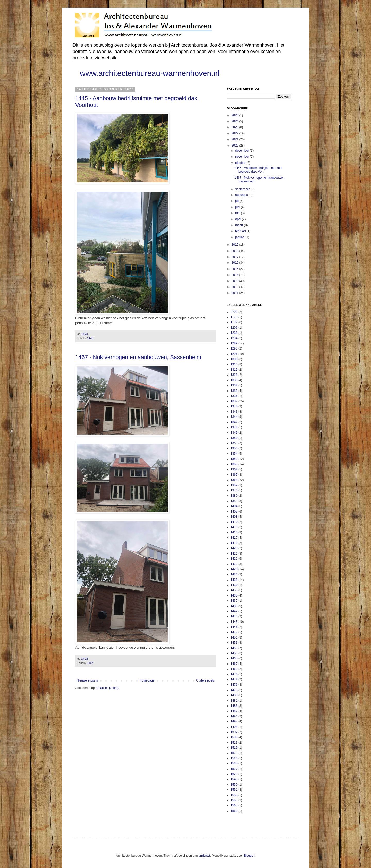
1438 (234, 606)
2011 (235, 293)
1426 (234, 574)
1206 (234, 328)
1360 (234, 464)
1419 (234, 543)
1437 (234, 601)
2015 (235, 269)
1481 (234, 701)
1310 (234, 364)
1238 (234, 333)
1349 (234, 433)
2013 (235, 281)
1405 (234, 512)
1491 (234, 716)
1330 (234, 380)
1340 (234, 406)
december (243, 151)
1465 (234, 658)
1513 (234, 743)
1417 (234, 538)
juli (238, 201)
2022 (235, 133)
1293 (234, 348)
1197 (234, 322)
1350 (234, 438)
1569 (234, 811)
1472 (234, 679)
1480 (234, 695)
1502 (234, 732)
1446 (234, 627)
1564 (234, 805)
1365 (234, 475)
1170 (234, 317)
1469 (234, 669)
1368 (234, 480)
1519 (234, 748)
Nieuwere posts (87, 680)
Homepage (147, 680)
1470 (234, 674)
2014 (235, 275)
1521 (234, 753)
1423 (234, 564)
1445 (90, 338)
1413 (234, 532)
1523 (234, 758)
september (243, 189)
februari (241, 231)
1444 (234, 616)
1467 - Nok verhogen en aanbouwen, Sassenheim (138, 357)
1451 (234, 637)
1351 (234, 443)
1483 (234, 706)
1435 (234, 595)
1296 (234, 354)
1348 (234, 427)
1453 (234, 643)
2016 (235, 263)
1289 (234, 343)
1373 (234, 490)
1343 (234, 412)
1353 (234, 448)
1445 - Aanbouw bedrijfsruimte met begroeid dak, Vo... (258, 170)
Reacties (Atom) (107, 688)
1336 (234, 396)
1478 (234, 690)
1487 (234, 711)
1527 (234, 769)
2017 (235, 257)
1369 (234, 485)
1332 (234, 385)
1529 (234, 774)
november (243, 157)
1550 (234, 785)
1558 (234, 795)
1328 (234, 375)
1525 (234, 763)
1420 (234, 548)
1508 (234, 737)
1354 (234, 454)
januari (240, 237)
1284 (234, 338)
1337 (234, 401)
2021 (235, 139)
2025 (235, 115)
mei (238, 213)
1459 (234, 653)
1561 (234, 800)
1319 (234, 370)
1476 (234, 685)
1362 (234, 469)
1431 (234, 590)
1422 (234, 559)
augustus (242, 195)
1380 (234, 496)
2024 (235, 121)
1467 (90, 663)
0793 (234, 312)
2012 (235, 287)
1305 (234, 359)
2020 (235, 146)
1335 (234, 391)
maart (240, 225)
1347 (234, 422)
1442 (234, 611)
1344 (234, 417)
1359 (234, 459)
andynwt (204, 856)
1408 (234, 517)
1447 (234, 632)
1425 (234, 569)
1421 (234, 554)
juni (238, 207)
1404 (234, 506)
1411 (234, 527)
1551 (234, 790)
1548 (234, 779)
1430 (234, 585)
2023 (235, 127)
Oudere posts (205, 680)
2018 (235, 251)
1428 (234, 580)
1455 (234, 648)
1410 (234, 522)
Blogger (249, 856)
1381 (234, 501)
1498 (234, 727)
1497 (234, 721)
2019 (235, 245)
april (239, 219)
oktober (241, 163)
